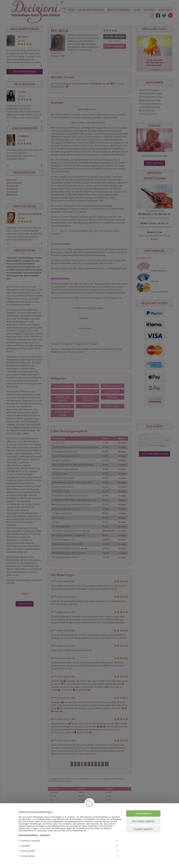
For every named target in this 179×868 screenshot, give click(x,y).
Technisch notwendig (30, 841)
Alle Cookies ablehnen (143, 821)
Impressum (45, 835)
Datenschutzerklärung (28, 835)
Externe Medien (28, 851)
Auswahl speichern (143, 829)
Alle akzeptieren (143, 814)
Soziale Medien (28, 856)
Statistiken (26, 846)
